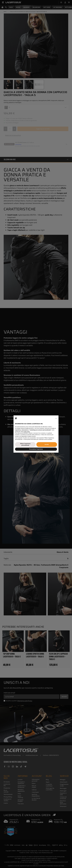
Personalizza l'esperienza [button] (36, 449)
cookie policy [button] (27, 432)
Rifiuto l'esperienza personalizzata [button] (25, 444)
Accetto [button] (47, 445)
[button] (56, 418)
